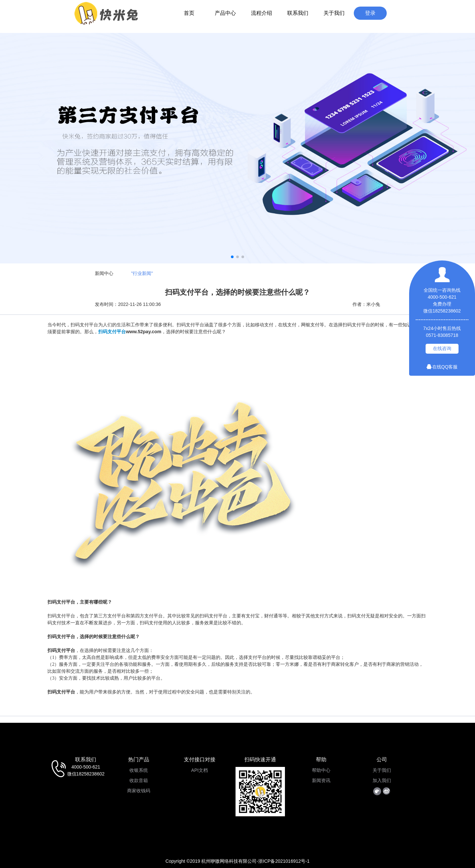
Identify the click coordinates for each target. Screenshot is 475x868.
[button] (232, 257)
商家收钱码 (139, 791)
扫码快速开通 (260, 759)
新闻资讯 (321, 780)
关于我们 (334, 13)
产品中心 (225, 13)
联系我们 (298, 13)
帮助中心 (321, 770)
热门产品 (139, 759)
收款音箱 (139, 780)
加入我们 (382, 780)
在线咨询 (442, 348)
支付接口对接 (200, 759)
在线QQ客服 (442, 367)
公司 (382, 759)
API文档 (199, 770)
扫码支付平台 (112, 332)
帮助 (321, 759)
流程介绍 (262, 13)
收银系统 (139, 770)
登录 (370, 13)
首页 (189, 13)
